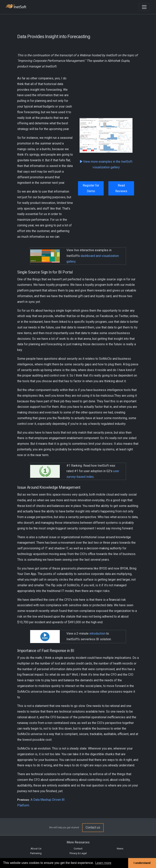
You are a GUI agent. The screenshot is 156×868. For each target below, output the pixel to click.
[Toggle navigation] (144, 7)
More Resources (78, 842)
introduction (97, 634)
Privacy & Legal (78, 853)
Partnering (36, 853)
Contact (78, 849)
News (120, 849)
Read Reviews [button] (121, 188)
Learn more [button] (103, 863)
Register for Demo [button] (91, 188)
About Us (36, 849)
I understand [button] (142, 863)
